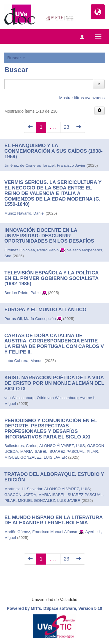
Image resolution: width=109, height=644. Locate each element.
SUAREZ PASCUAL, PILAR (74, 451)
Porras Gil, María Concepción (30, 319)
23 (67, 127)
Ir (99, 84)
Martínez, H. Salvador (23, 489)
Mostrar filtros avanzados (82, 98)
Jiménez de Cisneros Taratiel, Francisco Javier (45, 165)
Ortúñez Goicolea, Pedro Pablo (32, 250)
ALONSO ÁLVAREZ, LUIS (62, 446)
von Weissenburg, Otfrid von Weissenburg (41, 398)
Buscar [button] (16, 58)
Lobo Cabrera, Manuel (24, 361)
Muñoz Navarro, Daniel (24, 213)
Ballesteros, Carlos (21, 446)
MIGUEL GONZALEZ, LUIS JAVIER (36, 457)
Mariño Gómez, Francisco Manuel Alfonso (41, 532)
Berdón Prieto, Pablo (23, 293)
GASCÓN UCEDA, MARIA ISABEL (35, 495)
